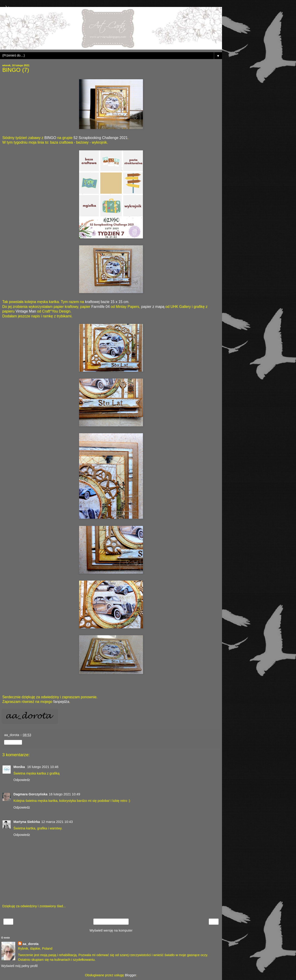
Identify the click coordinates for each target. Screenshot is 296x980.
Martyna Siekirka (27, 822)
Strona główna (111, 922)
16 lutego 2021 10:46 (43, 767)
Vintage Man (26, 311)
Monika (20, 767)
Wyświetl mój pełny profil (19, 966)
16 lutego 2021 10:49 (64, 794)
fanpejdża (61, 702)
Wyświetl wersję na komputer (111, 930)
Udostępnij (13, 742)
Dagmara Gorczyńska (30, 794)
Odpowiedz (22, 780)
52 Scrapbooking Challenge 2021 (101, 138)
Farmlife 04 (100, 307)
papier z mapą (153, 307)
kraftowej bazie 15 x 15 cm (107, 302)
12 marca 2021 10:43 (57, 822)
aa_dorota (31, 944)
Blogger (131, 975)
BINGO (50, 138)
